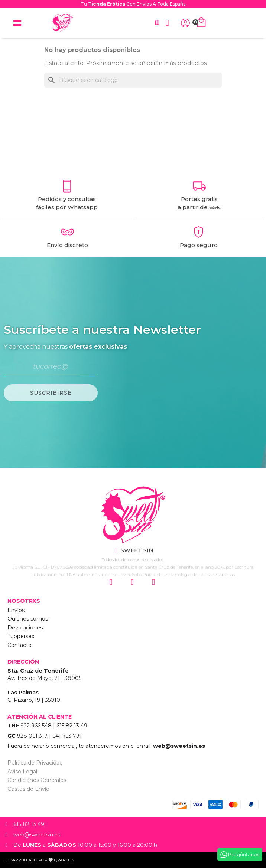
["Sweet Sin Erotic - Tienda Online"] (133, 515)
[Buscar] (133, 80)
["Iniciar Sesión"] (185, 23)
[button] (157, 23)
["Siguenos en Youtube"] (154, 582)
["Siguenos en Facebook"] (133, 582)
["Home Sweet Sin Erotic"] (62, 23)
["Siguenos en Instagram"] (112, 582)
